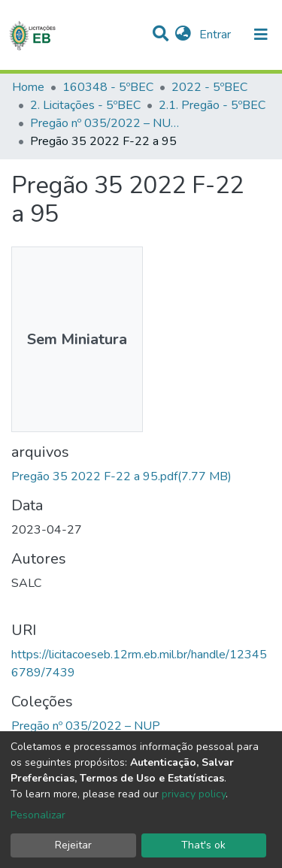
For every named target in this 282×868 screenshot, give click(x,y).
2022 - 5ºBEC (209, 87)
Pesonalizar (38, 815)
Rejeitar (73, 845)
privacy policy (194, 794)
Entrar (217, 35)
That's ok (203, 845)
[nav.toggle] (261, 35)
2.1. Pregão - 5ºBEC (212, 105)
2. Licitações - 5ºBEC (85, 105)
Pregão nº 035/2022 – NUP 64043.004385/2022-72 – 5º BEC (105, 123)
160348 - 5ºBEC (108, 87)
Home (28, 87)
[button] (183, 35)
